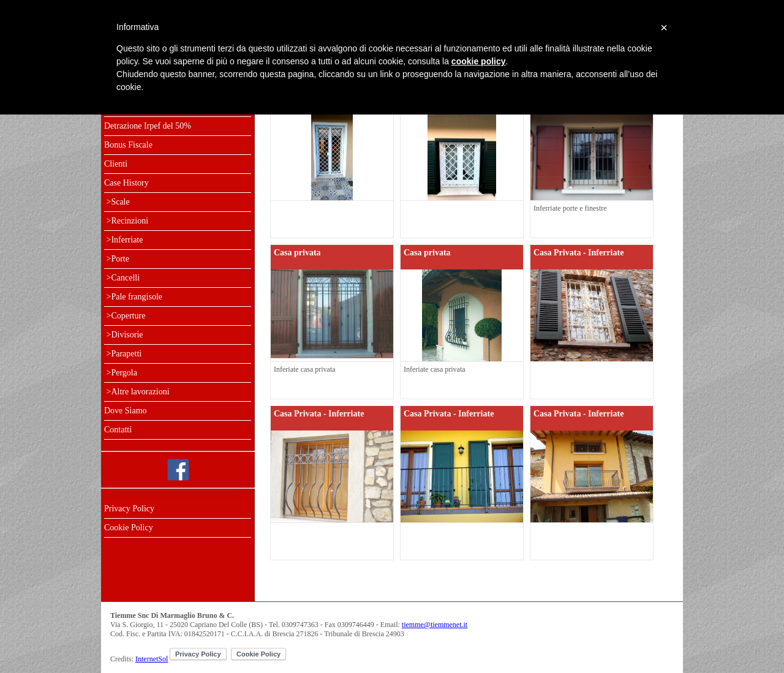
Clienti (116, 164)
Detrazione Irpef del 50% (148, 126)
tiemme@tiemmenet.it (435, 625)
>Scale (117, 202)
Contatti (118, 430)
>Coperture (125, 316)
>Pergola (121, 373)
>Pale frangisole (133, 297)
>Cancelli (122, 278)
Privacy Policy (129, 509)
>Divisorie (124, 335)
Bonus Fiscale (128, 145)
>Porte (117, 259)
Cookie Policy (129, 528)
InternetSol (152, 659)
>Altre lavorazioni (137, 392)
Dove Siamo (126, 411)
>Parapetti (123, 354)
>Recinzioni (126, 221)
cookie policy (479, 61)
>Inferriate (123, 240)
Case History (126, 183)
